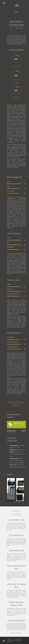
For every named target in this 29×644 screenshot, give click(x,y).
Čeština (16, 12)
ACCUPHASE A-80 (16, 551)
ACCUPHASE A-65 (16, 535)
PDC (11, 642)
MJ (13, 28)
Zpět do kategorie (16, 633)
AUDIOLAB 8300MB (16, 621)
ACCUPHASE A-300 (16, 520)
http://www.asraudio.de (13, 432)
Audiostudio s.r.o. (19, 423)
